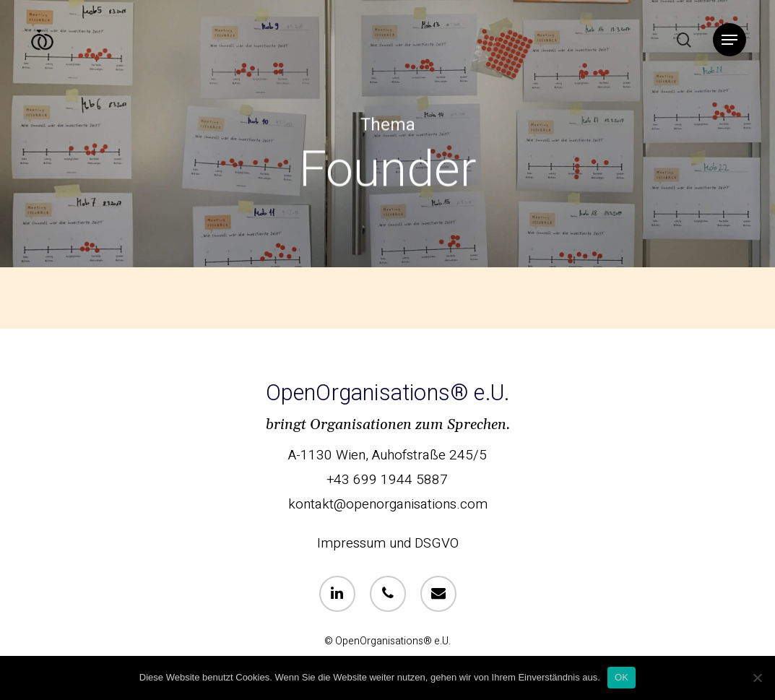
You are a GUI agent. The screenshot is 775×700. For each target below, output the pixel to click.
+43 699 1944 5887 (387, 480)
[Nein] (757, 678)
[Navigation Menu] (729, 40)
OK (622, 677)
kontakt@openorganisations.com (388, 504)
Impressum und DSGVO (388, 543)
